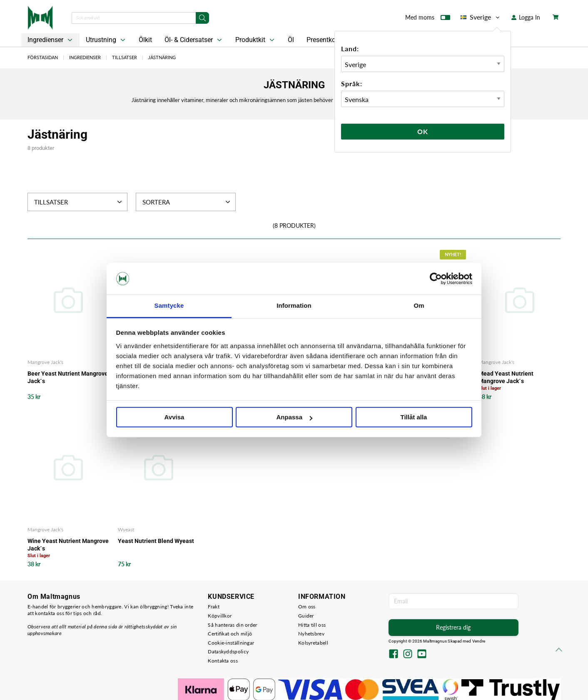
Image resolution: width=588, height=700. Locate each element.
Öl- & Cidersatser (194, 40)
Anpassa (294, 417)
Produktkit (256, 40)
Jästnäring (162, 57)
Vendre (479, 641)
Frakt (214, 607)
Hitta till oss (312, 625)
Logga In (526, 17)
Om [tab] (419, 306)
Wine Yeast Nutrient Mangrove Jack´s (68, 545)
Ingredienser (51, 40)
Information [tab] (294, 306)
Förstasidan (43, 57)
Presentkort (323, 40)
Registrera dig (453, 627)
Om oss (307, 607)
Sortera (187, 202)
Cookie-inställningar (231, 643)
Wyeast (126, 529)
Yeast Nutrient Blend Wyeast (156, 541)
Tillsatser (125, 57)
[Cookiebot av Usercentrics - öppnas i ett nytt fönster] (436, 279)
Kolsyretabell (313, 643)
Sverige (481, 17)
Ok (423, 131)
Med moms (428, 19)
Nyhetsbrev (311, 634)
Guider (306, 616)
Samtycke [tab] (169, 306)
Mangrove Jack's (45, 362)
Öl (291, 40)
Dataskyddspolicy (228, 651)
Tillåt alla (414, 417)
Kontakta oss (223, 661)
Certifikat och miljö (230, 634)
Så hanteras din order (232, 625)
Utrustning (106, 40)
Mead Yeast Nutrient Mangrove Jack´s (506, 377)
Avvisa (174, 417)
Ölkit (145, 40)
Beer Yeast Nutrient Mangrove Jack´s (68, 377)
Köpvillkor (220, 616)
